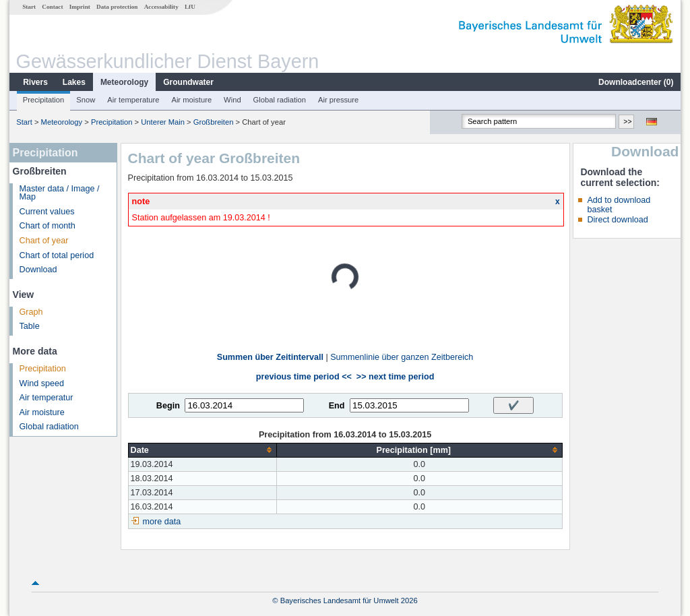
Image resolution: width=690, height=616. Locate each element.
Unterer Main (163, 122)
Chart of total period (57, 255)
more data (162, 522)
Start (29, 7)
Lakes (74, 82)
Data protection (117, 7)
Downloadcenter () (636, 82)
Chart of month (48, 226)
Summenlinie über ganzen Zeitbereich (402, 357)
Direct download (617, 220)
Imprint (80, 7)
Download (38, 270)
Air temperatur (46, 398)
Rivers (35, 82)
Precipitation (44, 100)
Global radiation (280, 100)
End (337, 406)
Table (30, 326)
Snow (86, 100)
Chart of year (44, 241)
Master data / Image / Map (60, 193)
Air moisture (191, 100)
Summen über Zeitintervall (270, 357)
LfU (190, 7)
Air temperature (133, 100)
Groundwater (188, 82)
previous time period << (304, 377)
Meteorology (124, 82)
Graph (31, 312)
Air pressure (338, 100)
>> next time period (395, 377)
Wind (232, 100)
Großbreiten (214, 122)
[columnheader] (202, 450)
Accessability (161, 7)
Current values (47, 212)
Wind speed (42, 383)
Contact (52, 7)
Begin (168, 406)
